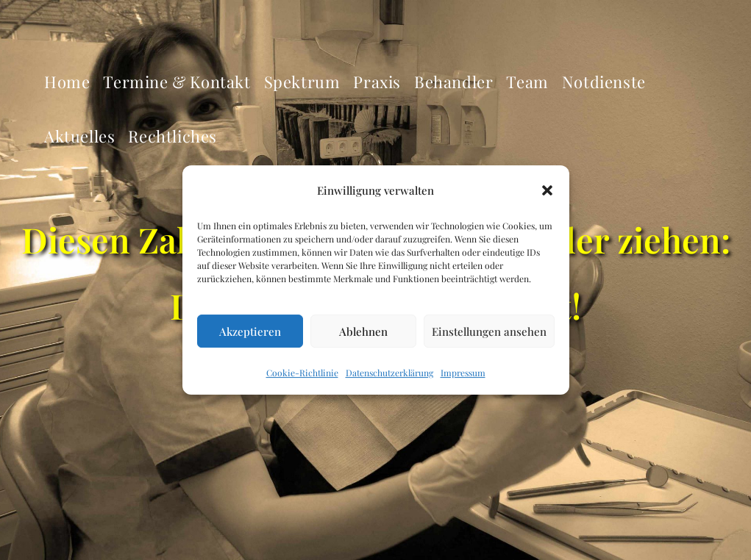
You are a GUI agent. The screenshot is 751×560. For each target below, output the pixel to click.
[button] (547, 190)
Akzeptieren (250, 331)
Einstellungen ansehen (489, 331)
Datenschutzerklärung (389, 373)
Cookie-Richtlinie (302, 373)
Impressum (463, 373)
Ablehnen (363, 331)
